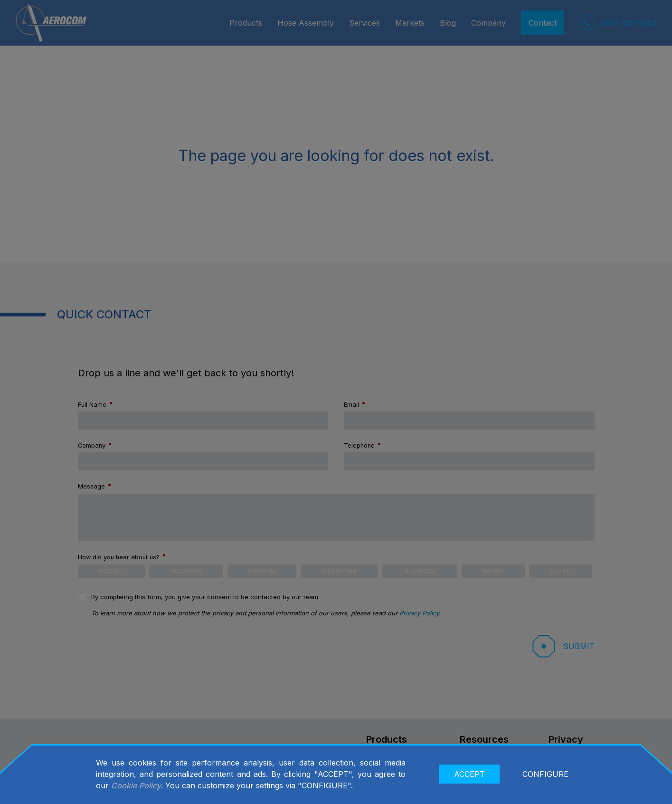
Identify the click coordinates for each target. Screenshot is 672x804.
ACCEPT (469, 774)
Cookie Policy (136, 785)
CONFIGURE (545, 774)
